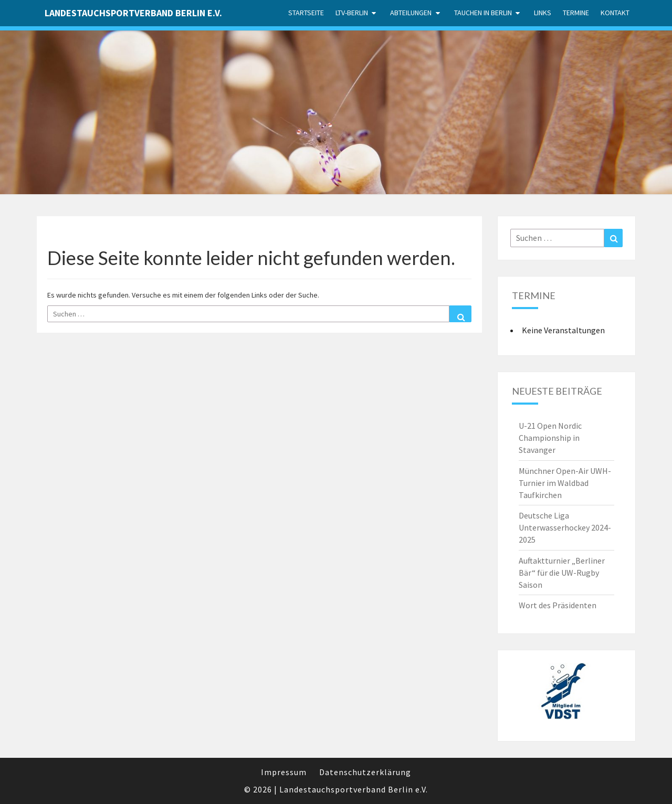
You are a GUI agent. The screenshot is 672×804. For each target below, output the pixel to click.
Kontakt (615, 13)
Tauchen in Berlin (483, 13)
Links (543, 13)
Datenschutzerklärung (365, 772)
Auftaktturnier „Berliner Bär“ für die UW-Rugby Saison (562, 573)
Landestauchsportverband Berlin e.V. (133, 13)
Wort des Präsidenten (558, 605)
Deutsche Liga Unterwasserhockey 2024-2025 (565, 527)
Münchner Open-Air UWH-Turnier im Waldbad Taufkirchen (565, 483)
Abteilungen (411, 13)
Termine (576, 13)
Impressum (284, 772)
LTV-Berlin (352, 13)
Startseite (306, 13)
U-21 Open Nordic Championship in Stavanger (550, 438)
